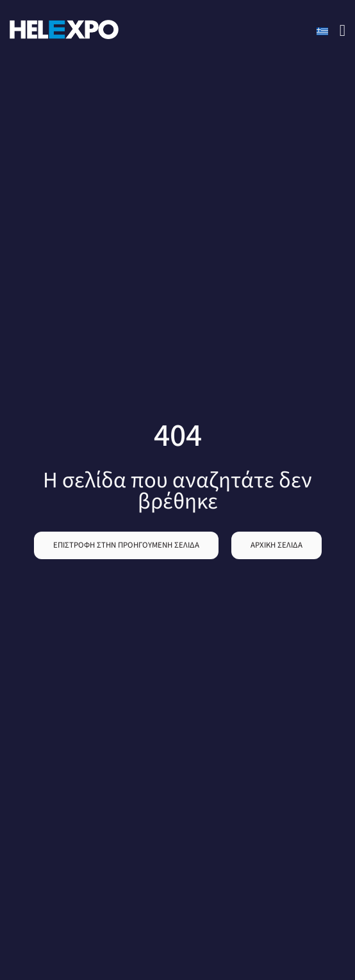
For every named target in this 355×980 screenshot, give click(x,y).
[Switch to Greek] (322, 31)
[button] (126, 545)
